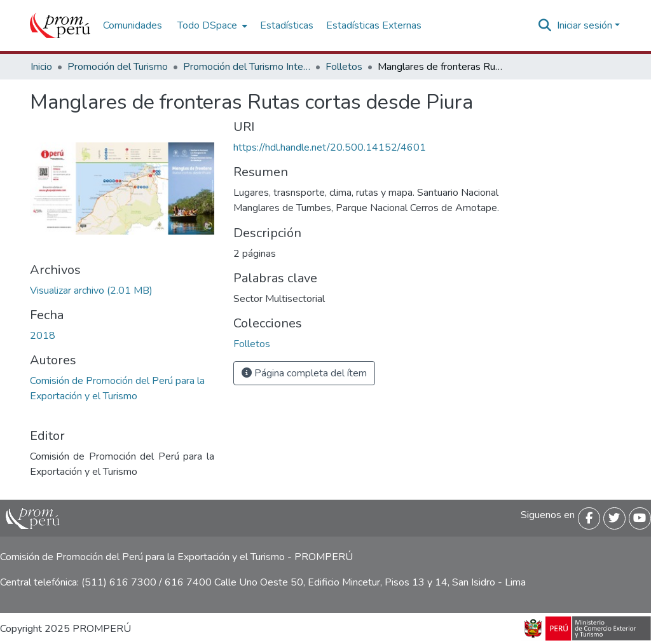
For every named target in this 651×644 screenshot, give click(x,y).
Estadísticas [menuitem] (287, 25)
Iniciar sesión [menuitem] (585, 25)
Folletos (344, 67)
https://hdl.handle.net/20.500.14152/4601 (330, 147)
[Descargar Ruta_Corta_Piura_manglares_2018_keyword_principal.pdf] (91, 291)
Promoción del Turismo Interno (247, 67)
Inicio (41, 67)
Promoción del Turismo (118, 67)
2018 (43, 336)
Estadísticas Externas (374, 25)
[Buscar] (545, 25)
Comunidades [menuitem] (133, 25)
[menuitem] (211, 25)
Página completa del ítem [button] (304, 373)
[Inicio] (60, 25)
